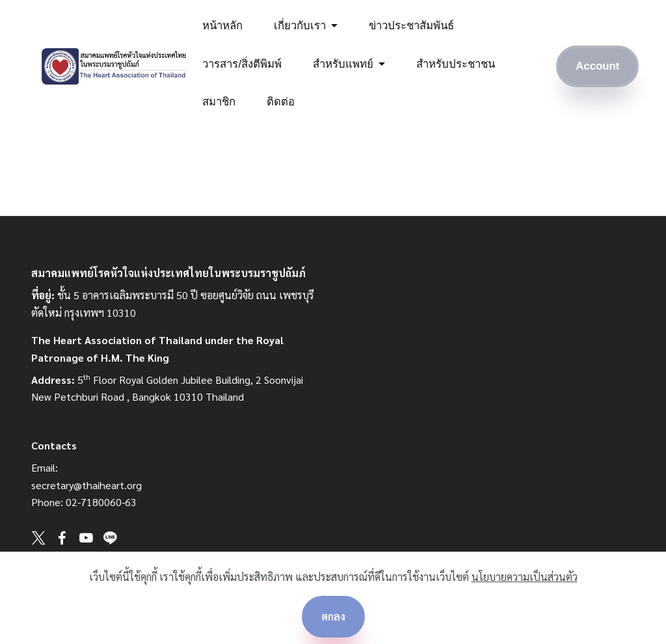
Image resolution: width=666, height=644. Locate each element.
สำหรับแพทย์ (343, 64)
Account (597, 66)
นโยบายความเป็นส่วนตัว (525, 577)
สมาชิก (219, 102)
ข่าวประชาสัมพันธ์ (411, 26)
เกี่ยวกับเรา (300, 26)
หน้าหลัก (222, 26)
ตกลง (333, 616)
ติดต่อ (281, 102)
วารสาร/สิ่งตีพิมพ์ (242, 64)
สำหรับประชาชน (456, 64)
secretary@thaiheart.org (87, 485)
